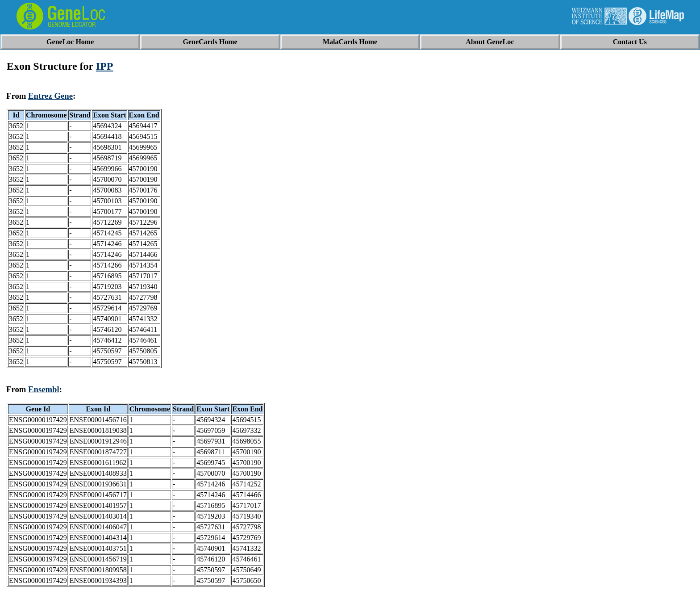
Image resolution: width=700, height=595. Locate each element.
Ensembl (44, 389)
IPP (105, 66)
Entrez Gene (50, 96)
